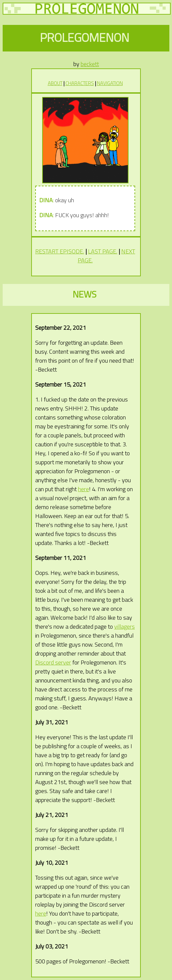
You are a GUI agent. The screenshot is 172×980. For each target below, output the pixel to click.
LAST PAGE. (103, 251)
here (84, 489)
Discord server (53, 662)
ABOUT (55, 83)
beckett (90, 64)
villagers (125, 626)
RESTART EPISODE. (60, 251)
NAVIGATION (110, 83)
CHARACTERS (80, 83)
